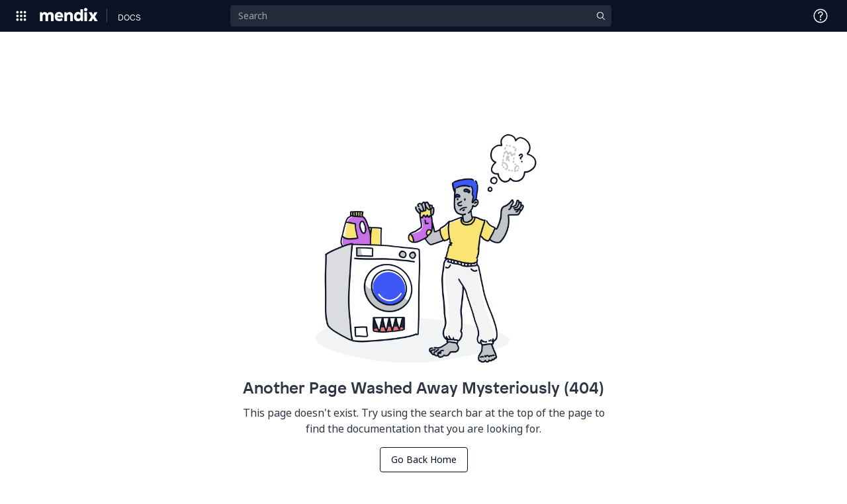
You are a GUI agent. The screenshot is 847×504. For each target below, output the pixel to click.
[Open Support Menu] (821, 16)
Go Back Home (424, 459)
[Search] (421, 16)
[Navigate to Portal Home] (69, 16)
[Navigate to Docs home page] (129, 16)
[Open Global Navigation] (21, 16)
